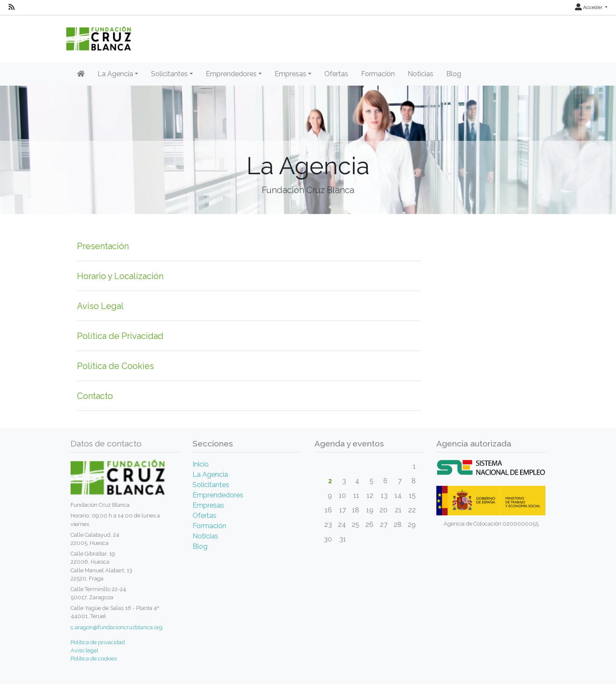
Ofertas (336, 74)
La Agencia (210, 474)
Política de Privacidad (120, 336)
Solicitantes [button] (169, 74)
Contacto (95, 396)
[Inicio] (81, 74)
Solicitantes (211, 485)
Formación (378, 74)
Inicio (201, 464)
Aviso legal (84, 650)
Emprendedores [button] (231, 74)
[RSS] (12, 7)
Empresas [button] (290, 74)
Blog (454, 74)
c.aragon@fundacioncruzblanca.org (117, 627)
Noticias (421, 74)
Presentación (103, 246)
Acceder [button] (589, 7)
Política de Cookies (115, 366)
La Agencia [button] (115, 74)
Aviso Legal (100, 306)
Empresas (208, 505)
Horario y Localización (120, 276)
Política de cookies (94, 659)
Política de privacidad (98, 642)
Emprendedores (218, 495)
